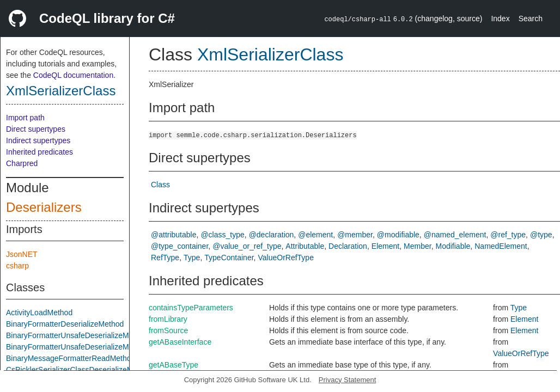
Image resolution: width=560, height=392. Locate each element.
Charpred (22, 163)
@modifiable (398, 235)
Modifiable (453, 246)
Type (192, 258)
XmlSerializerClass (61, 91)
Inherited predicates (39, 152)
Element (385, 246)
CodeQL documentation (73, 75)
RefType (165, 258)
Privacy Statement (348, 380)
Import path (25, 118)
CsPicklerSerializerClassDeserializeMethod (79, 370)
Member (418, 246)
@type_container (179, 246)
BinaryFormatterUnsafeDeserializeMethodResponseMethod (107, 347)
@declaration (272, 235)
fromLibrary (168, 319)
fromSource (168, 330)
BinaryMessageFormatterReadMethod (71, 358)
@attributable (174, 235)
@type (541, 235)
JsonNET (22, 254)
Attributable (305, 246)
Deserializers (44, 207)
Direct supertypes (36, 129)
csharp (17, 266)
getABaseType (174, 365)
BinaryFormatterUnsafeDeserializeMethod (77, 335)
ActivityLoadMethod (39, 313)
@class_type (222, 235)
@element (315, 235)
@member (355, 235)
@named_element (455, 235)
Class (160, 185)
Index (500, 19)
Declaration (348, 246)
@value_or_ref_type (247, 246)
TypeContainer (229, 258)
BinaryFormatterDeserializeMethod (65, 324)
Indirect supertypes (38, 140)
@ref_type (508, 235)
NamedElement (501, 246)
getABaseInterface (180, 342)
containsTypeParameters (191, 308)
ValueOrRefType (285, 258)
